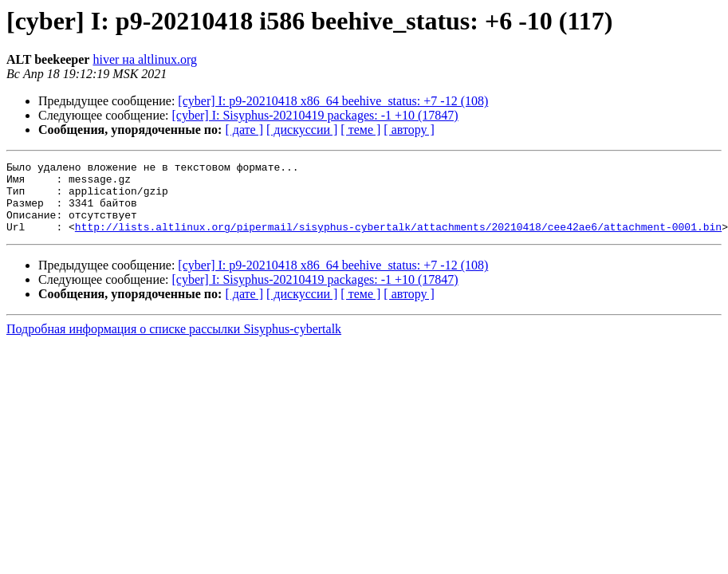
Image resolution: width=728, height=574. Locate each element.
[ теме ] (360, 130)
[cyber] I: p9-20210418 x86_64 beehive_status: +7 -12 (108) (333, 101)
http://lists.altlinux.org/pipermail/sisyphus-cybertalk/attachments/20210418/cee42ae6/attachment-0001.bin (398, 241)
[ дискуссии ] (302, 130)
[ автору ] (409, 130)
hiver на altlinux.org (144, 59)
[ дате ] (244, 130)
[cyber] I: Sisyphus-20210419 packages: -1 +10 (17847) (315, 115)
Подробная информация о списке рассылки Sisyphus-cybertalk (174, 343)
